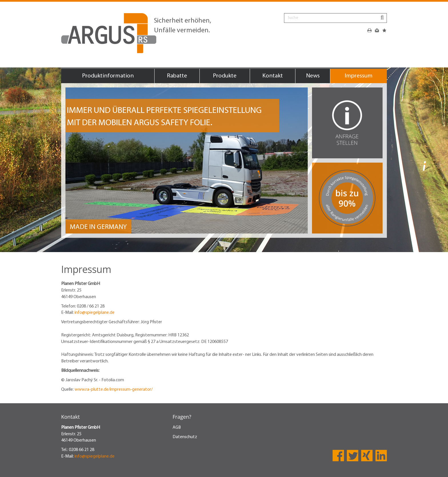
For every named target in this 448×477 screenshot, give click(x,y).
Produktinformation (108, 76)
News (313, 76)
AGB (177, 428)
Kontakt (273, 76)
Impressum (359, 76)
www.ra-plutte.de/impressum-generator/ (114, 390)
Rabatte (177, 76)
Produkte (225, 76)
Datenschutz (185, 437)
